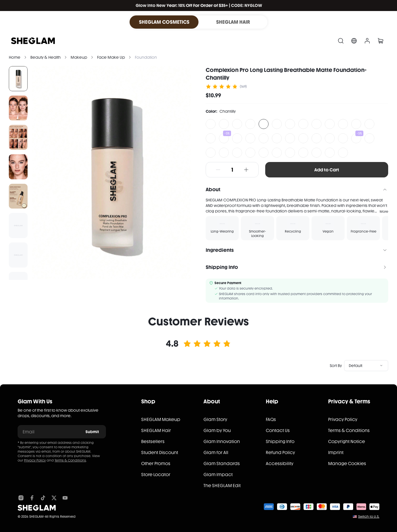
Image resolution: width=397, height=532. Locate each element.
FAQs (271, 419)
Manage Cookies (347, 464)
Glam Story (215, 419)
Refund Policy (280, 453)
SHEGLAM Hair (156, 430)
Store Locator (156, 475)
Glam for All (216, 453)
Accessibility (280, 464)
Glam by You (217, 430)
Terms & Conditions (70, 460)
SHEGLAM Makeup (161, 419)
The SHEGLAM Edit (222, 486)
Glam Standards (222, 464)
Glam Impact (218, 475)
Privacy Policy (35, 460)
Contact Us (278, 430)
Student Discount (160, 453)
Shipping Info (280, 441)
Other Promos (156, 464)
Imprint (336, 453)
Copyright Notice (347, 441)
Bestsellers (153, 441)
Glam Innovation (222, 441)
